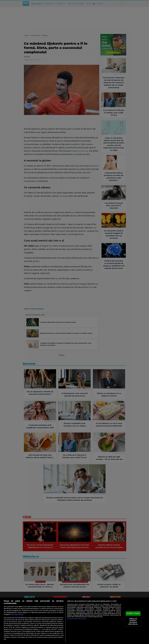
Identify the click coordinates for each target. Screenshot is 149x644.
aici (40, 629)
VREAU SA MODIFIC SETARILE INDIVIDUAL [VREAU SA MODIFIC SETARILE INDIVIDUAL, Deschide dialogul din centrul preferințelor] (133, 621)
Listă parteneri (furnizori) (77, 619)
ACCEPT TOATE (133, 613)
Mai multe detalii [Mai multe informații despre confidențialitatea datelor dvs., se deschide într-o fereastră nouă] (17, 614)
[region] (74, 621)
